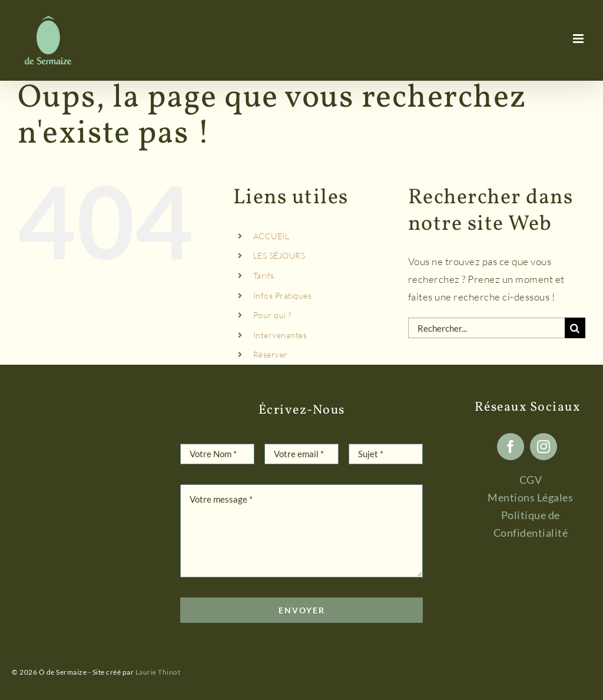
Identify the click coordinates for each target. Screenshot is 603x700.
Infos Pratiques (283, 295)
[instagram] (544, 447)
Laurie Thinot (158, 672)
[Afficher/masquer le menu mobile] (579, 39)
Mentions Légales (530, 497)
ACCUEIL (271, 236)
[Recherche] (575, 328)
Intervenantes (280, 335)
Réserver (271, 354)
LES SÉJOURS (279, 255)
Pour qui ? (272, 315)
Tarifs (264, 275)
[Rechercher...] (486, 328)
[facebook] (511, 447)
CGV (531, 480)
